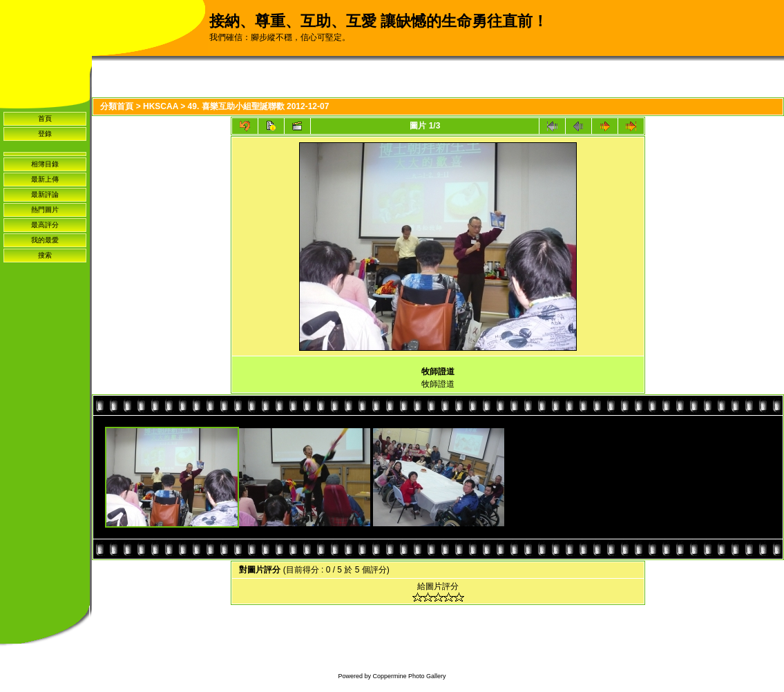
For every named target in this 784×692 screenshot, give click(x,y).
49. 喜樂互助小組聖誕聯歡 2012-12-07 (259, 106)
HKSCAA (161, 106)
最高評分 (45, 225)
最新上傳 (45, 179)
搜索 (45, 255)
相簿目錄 (45, 164)
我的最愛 (45, 240)
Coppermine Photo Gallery (409, 676)
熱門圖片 (45, 210)
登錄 (45, 134)
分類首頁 (117, 106)
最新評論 (45, 194)
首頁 (45, 118)
